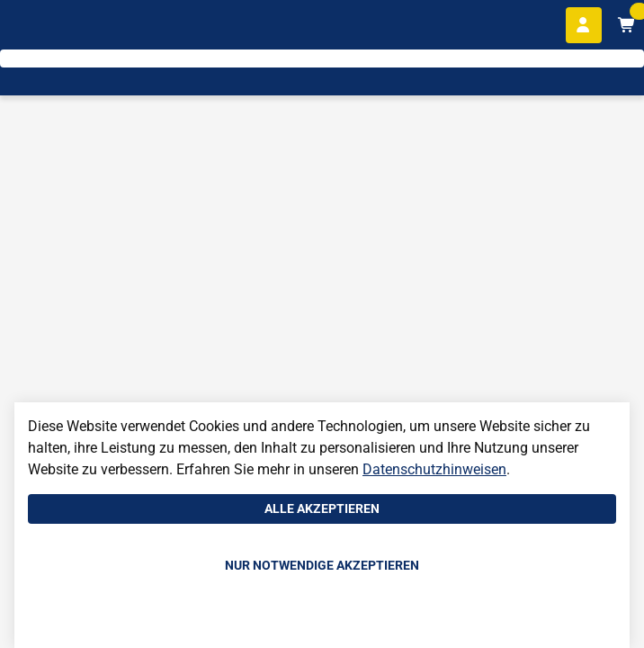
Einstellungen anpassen (322, 622)
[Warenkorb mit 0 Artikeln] (626, 25)
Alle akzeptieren (322, 508)
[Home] (68, 72)
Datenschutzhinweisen (434, 469)
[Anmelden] (584, 25)
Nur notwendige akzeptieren (322, 565)
